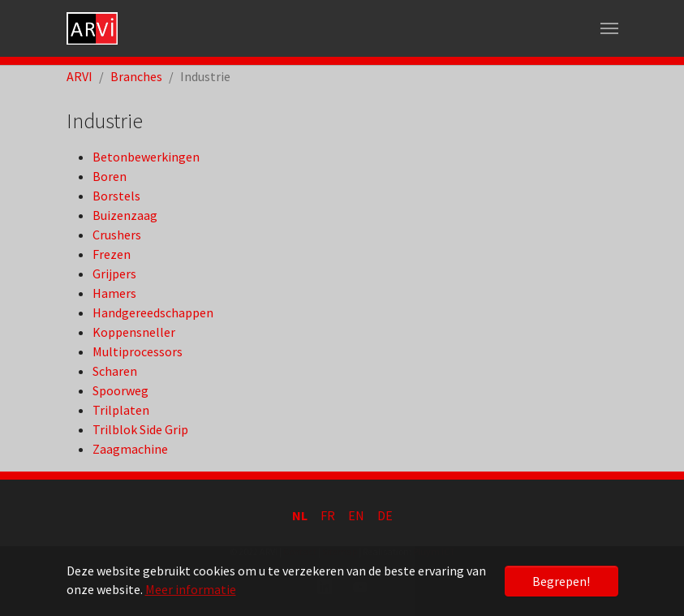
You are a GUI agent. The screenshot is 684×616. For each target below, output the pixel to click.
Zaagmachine (130, 449)
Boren (110, 176)
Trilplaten (121, 410)
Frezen (112, 254)
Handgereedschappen (153, 312)
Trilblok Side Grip (140, 429)
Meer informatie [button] (191, 589)
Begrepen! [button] (561, 581)
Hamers (114, 293)
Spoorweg (120, 390)
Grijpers (114, 274)
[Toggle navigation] (609, 28)
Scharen (115, 371)
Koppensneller (134, 332)
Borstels (116, 196)
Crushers (117, 235)
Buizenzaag (125, 215)
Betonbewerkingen (146, 157)
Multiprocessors (138, 351)
